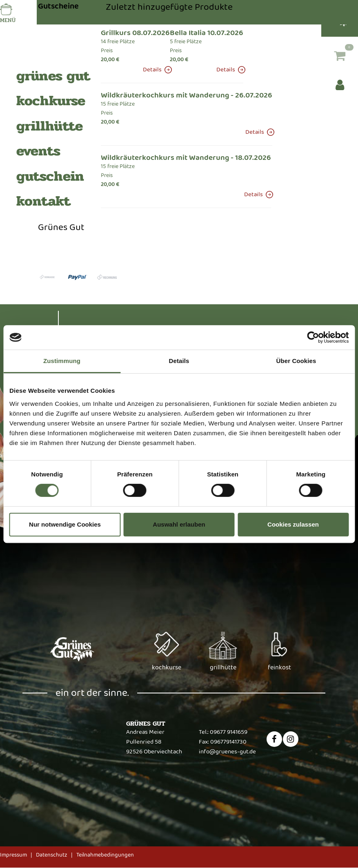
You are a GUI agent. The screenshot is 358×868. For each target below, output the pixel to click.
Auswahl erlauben (179, 524)
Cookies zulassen (293, 524)
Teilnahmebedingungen (105, 855)
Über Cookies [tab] (296, 361)
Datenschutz (52, 855)
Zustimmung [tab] (62, 361)
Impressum (13, 855)
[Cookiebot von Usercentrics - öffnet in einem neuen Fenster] (313, 337)
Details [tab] (179, 361)
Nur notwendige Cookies (65, 524)
